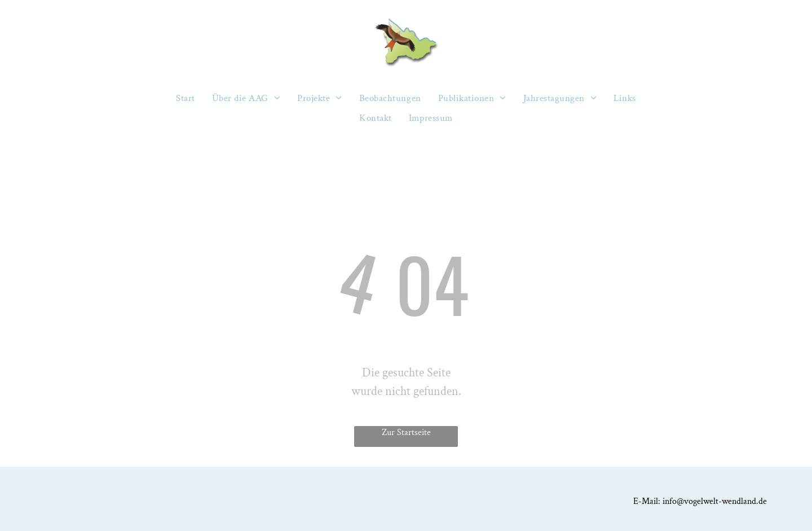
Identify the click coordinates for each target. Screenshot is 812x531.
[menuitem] (186, 98)
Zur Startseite (406, 433)
